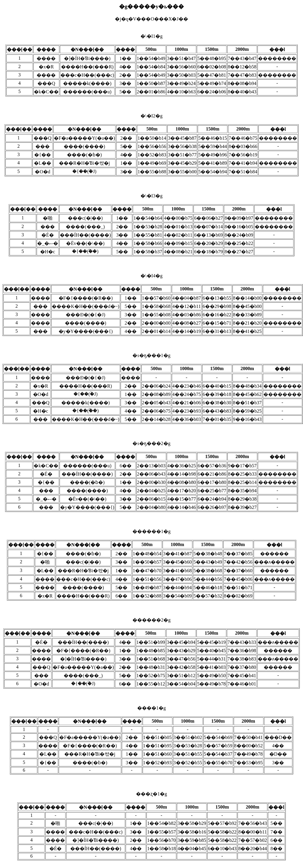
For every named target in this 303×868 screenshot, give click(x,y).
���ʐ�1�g (151, 826)
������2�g (152, 653)
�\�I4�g (151, 305)
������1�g (151, 565)
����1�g (151, 740)
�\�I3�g (152, 225)
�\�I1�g (151, 65)
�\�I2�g (152, 145)
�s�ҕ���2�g (151, 476)
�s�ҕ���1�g (151, 388)
